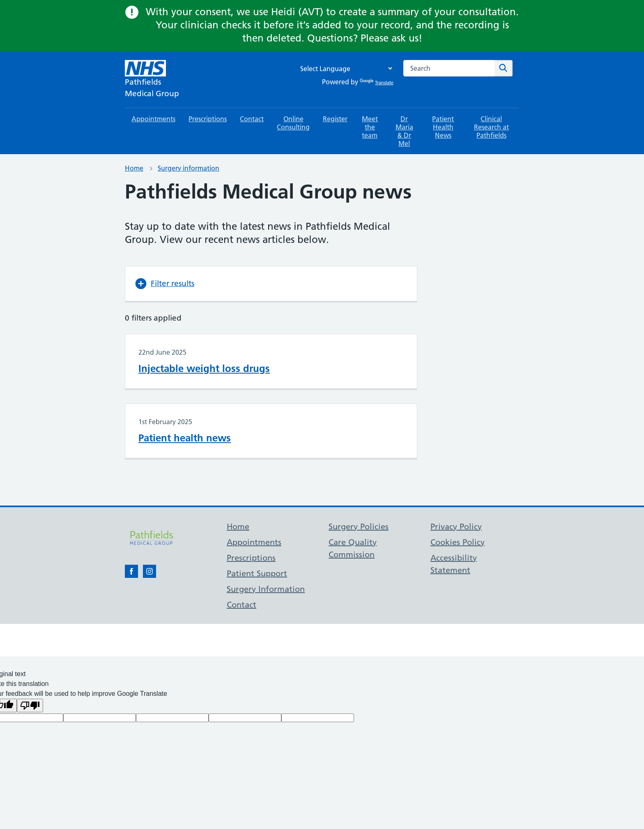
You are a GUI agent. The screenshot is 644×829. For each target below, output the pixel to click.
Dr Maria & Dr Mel (404, 131)
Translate (377, 83)
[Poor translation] (30, 705)
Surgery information (189, 168)
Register (335, 119)
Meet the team (370, 127)
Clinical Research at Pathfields (491, 127)
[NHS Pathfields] (152, 80)
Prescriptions (208, 119)
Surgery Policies (359, 526)
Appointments (153, 119)
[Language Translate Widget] (344, 68)
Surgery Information (266, 589)
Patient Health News (443, 127)
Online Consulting (293, 123)
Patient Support (257, 573)
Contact (252, 119)
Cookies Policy (458, 542)
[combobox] (449, 68)
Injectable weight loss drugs (204, 368)
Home (134, 168)
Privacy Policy (456, 526)
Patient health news (185, 438)
